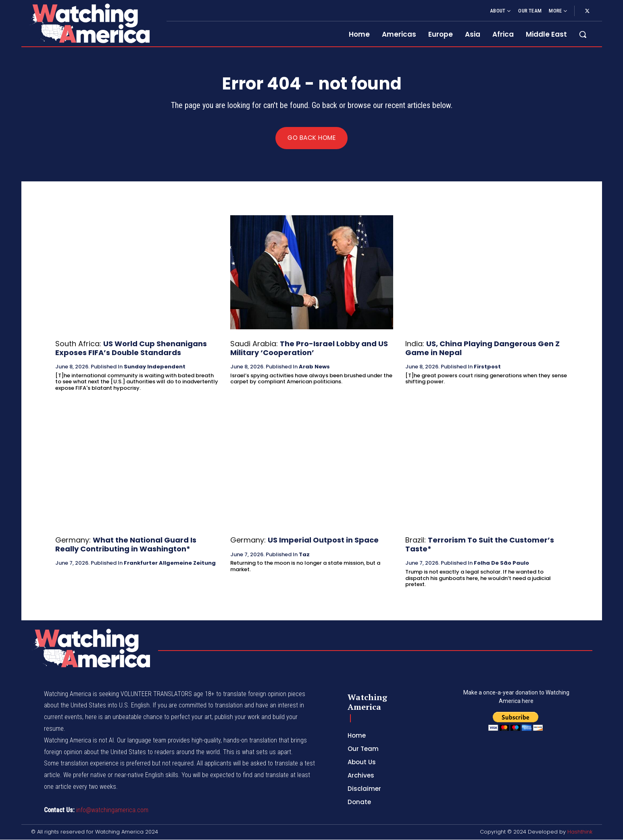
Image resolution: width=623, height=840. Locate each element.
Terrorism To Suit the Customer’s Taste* (480, 545)
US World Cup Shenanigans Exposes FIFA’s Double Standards (131, 348)
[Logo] (89, 23)
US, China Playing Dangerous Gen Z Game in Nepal (482, 348)
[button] (583, 34)
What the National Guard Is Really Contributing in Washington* (126, 545)
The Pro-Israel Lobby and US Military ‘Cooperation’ (309, 348)
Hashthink (580, 832)
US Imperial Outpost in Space (323, 540)
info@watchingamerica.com (112, 810)
